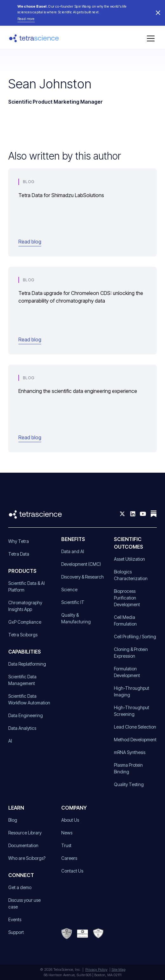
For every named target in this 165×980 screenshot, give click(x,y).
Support (16, 932)
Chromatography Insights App (25, 606)
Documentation (23, 845)
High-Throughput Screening (132, 711)
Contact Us (72, 871)
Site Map (118, 970)
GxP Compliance (25, 622)
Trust (66, 845)
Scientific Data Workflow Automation (29, 699)
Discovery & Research (82, 577)
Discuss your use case (24, 903)
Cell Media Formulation (125, 620)
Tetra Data (19, 554)
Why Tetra (19, 541)
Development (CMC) (81, 564)
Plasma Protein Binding (128, 768)
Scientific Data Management (22, 680)
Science (69, 589)
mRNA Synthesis (130, 752)
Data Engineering (26, 715)
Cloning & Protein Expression (131, 653)
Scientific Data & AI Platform (26, 586)
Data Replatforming (27, 664)
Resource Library (25, 833)
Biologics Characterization (131, 575)
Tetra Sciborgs (23, 635)
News (67, 833)
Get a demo (20, 887)
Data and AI (73, 551)
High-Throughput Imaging (132, 691)
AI (10, 741)
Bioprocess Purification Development (127, 598)
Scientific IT (73, 602)
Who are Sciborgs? (27, 858)
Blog (13, 820)
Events (15, 919)
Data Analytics (22, 728)
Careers (69, 858)
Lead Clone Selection (135, 727)
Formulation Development (127, 672)
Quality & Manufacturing (76, 618)
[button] (149, 38)
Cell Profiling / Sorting (135, 637)
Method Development (135, 740)
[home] (34, 38)
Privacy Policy (96, 970)
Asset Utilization (129, 559)
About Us (70, 820)
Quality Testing (129, 784)
